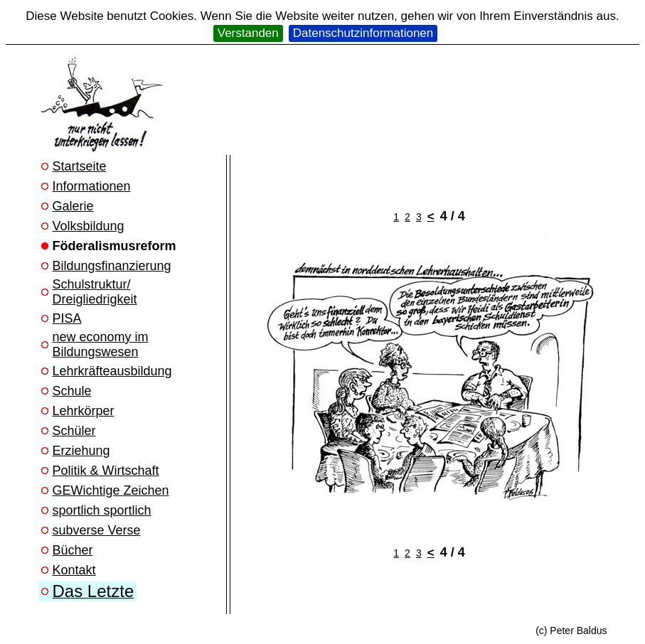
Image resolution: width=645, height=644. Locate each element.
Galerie (73, 206)
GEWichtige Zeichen (111, 490)
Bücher (73, 550)
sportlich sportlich (102, 510)
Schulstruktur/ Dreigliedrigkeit (95, 292)
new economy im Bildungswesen (101, 344)
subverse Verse (97, 530)
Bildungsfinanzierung (112, 266)
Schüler (74, 431)
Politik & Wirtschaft (106, 471)
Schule (72, 391)
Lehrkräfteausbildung (112, 371)
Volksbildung (89, 226)
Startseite (80, 166)
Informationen (92, 186)
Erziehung (81, 451)
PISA (67, 318)
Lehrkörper (84, 411)
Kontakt (74, 570)
